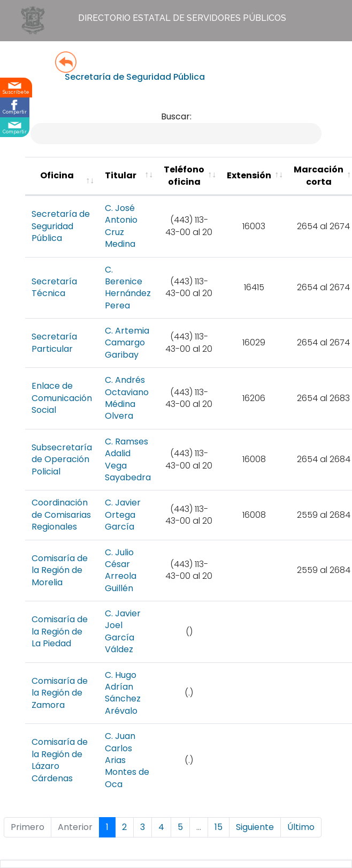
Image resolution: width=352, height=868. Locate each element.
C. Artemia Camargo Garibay (127, 343)
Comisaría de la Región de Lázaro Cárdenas (60, 760)
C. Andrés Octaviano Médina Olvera (127, 398)
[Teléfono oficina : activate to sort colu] (189, 176)
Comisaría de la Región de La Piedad (60, 631)
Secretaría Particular (54, 342)
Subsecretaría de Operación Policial (62, 459)
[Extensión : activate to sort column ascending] (254, 176)
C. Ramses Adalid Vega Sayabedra (128, 459)
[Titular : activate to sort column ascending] (128, 176)
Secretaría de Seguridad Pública (61, 226)
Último (301, 827)
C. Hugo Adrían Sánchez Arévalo (123, 693)
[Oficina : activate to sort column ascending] (62, 176)
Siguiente (255, 827)
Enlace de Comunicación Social (62, 398)
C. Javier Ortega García (123, 515)
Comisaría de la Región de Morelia (60, 570)
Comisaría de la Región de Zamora (60, 693)
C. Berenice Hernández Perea (128, 288)
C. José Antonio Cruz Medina (121, 226)
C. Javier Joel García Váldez (123, 631)
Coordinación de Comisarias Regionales (61, 515)
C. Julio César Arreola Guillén (121, 570)
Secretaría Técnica (54, 287)
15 (219, 827)
